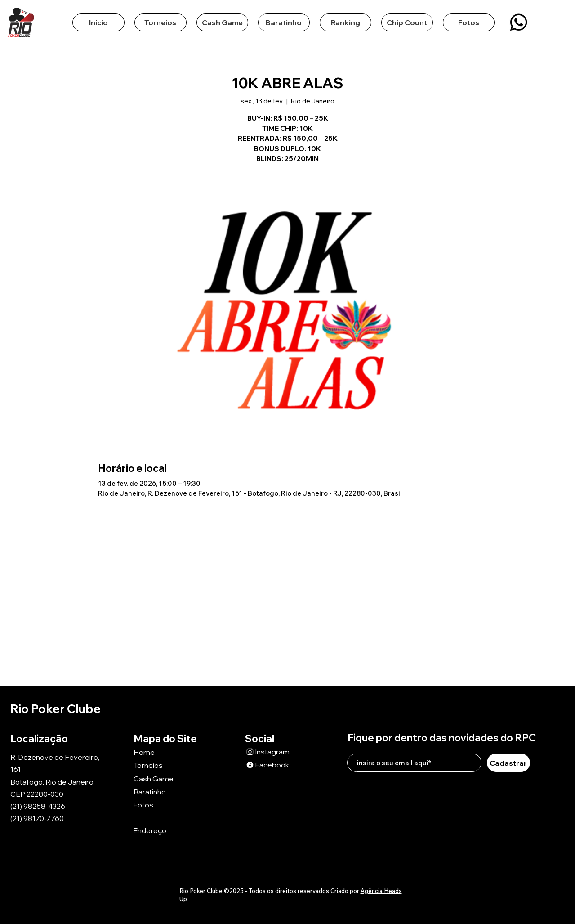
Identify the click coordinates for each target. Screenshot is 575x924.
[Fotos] (165, 805)
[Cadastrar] (508, 763)
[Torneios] (165, 765)
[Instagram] (277, 751)
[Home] (165, 752)
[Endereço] (165, 830)
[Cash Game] (165, 778)
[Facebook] (277, 765)
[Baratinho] (165, 792)
